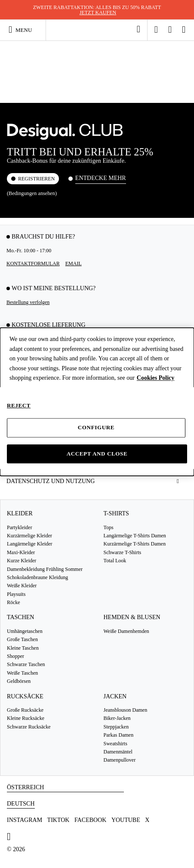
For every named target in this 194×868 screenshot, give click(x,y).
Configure (96, 428)
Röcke (14, 602)
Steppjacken (116, 727)
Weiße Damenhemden (126, 631)
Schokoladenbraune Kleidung (37, 577)
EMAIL (74, 263)
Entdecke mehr (101, 178)
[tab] (97, 481)
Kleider (20, 513)
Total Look (115, 561)
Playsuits (16, 594)
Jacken (115, 696)
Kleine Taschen (23, 648)
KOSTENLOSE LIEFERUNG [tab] (49, 325)
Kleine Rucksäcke (26, 718)
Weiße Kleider (22, 586)
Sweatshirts (115, 744)
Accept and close (97, 454)
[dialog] (97, 402)
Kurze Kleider (22, 561)
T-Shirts (116, 513)
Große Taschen (22, 639)
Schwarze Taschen (26, 664)
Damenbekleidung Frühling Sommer (45, 569)
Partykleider (20, 527)
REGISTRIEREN (36, 179)
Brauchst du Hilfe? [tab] (43, 237)
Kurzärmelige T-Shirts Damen (135, 544)
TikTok (59, 820)
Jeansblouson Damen (126, 710)
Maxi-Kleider (21, 552)
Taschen (20, 617)
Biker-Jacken (117, 718)
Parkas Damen (119, 735)
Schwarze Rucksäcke (29, 727)
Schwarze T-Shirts (123, 552)
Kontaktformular (33, 263)
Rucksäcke (25, 696)
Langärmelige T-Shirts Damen (135, 536)
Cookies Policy (156, 378)
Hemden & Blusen (132, 617)
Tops (109, 527)
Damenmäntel (118, 752)
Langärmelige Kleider (30, 544)
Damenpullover (120, 760)
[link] (139, 29)
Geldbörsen (19, 681)
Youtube (126, 820)
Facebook (90, 820)
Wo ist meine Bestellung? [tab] (54, 288)
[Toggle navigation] (24, 30)
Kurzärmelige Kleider (29, 536)
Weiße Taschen (22, 673)
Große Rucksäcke (25, 710)
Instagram (25, 820)
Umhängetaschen (25, 631)
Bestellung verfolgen (28, 302)
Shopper (15, 656)
